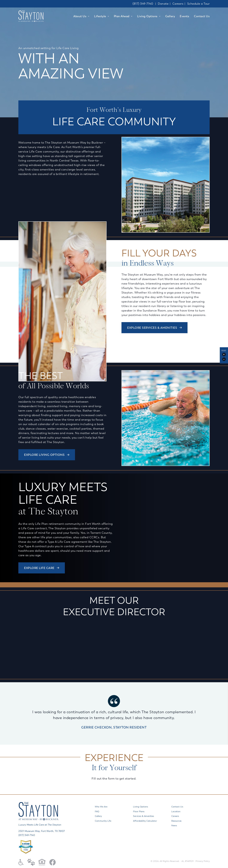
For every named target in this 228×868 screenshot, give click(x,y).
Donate (163, 4)
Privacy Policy (203, 861)
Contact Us (202, 16)
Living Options (147, 16)
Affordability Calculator (145, 821)
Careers (178, 4)
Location (176, 811)
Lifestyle (100, 16)
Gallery (170, 16)
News (174, 826)
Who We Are (101, 807)
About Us (80, 16)
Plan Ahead (122, 16)
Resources (176, 821)
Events (184, 16)
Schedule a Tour (198, 4)
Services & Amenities (144, 816)
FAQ (97, 811)
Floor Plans (139, 811)
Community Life (103, 821)
